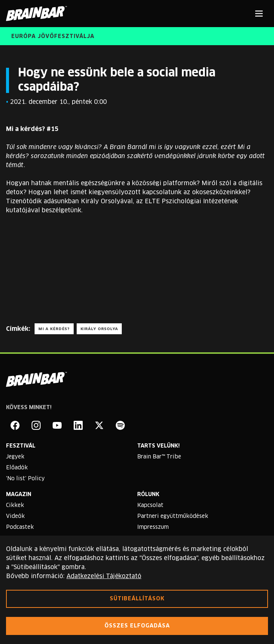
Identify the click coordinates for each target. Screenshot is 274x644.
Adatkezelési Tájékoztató (104, 576)
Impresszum (153, 527)
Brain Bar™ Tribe (159, 457)
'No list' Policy (25, 479)
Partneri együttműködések (173, 516)
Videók (15, 516)
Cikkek (15, 505)
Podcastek (20, 527)
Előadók (17, 468)
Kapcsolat (150, 505)
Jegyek (15, 457)
